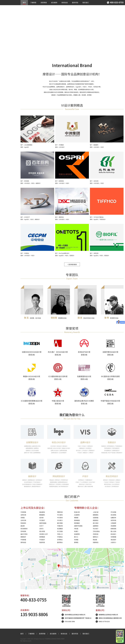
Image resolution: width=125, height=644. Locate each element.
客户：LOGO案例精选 (26, 145)
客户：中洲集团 (59, 145)
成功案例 (54, 2)
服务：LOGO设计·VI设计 (62, 183)
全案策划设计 (32, 442)
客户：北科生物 (94, 181)
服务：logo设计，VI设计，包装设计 (65, 255)
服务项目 (75, 2)
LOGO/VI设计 (6, 21)
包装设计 (112, 442)
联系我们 (86, 2)
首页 (24, 2)
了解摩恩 (33, 2)
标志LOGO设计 (59, 442)
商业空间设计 (6, 24)
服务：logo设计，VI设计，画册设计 (30, 219)
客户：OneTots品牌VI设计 (62, 253)
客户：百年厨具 (25, 181)
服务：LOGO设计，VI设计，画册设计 (31, 183)
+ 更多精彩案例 (72, 264)
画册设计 (32, 476)
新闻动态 (65, 2)
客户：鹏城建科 (94, 145)
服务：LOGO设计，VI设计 (97, 147)
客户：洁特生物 (94, 253)
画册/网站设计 (6, 26)
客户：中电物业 (25, 253)
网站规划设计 (59, 476)
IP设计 (85, 476)
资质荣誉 (44, 2)
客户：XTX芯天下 (25, 217)
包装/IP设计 (5, 29)
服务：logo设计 (25, 147)
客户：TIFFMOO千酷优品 (97, 217)
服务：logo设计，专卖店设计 (98, 219)
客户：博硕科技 (59, 217)
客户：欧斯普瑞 (59, 181)
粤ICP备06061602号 (26, 641)
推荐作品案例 (6, 18)
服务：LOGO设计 (60, 147)
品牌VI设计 (85, 442)
